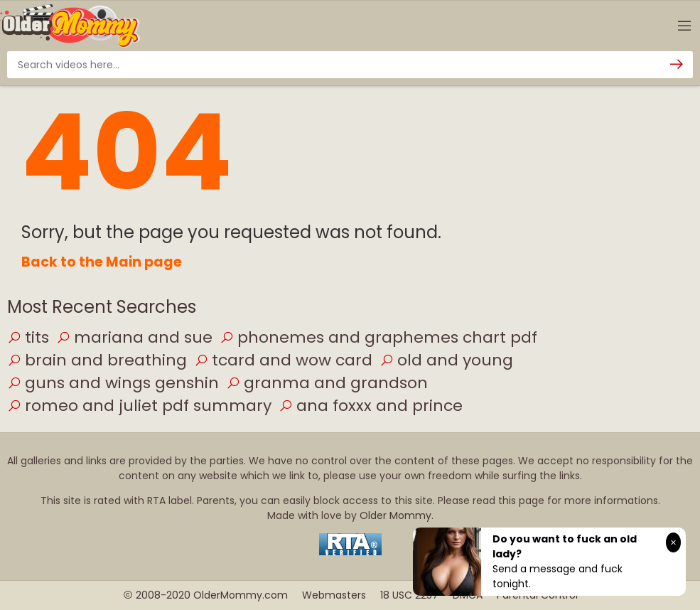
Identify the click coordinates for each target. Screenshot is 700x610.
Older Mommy (395, 515)
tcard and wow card (283, 360)
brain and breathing (97, 360)
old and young (446, 360)
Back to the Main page (102, 262)
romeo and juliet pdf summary (139, 406)
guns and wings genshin (113, 383)
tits (28, 337)
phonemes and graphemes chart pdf (378, 337)
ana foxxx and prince (371, 406)
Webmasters (334, 595)
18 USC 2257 (409, 595)
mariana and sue (134, 337)
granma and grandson (327, 383)
